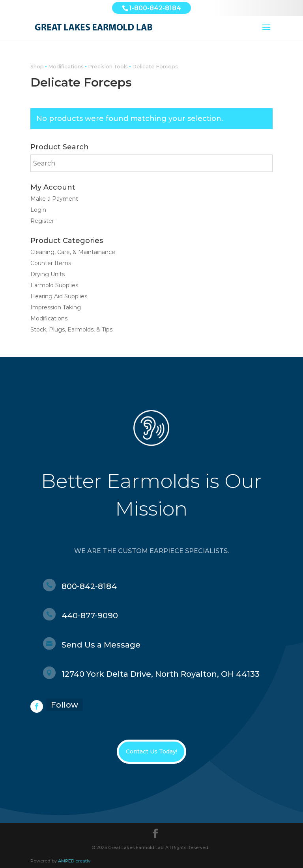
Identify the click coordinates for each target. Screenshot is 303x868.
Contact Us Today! (151, 751)
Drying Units (48, 274)
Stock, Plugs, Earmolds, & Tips (71, 330)
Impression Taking (56, 307)
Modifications (66, 67)
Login (38, 210)
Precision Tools (108, 67)
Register (42, 221)
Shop (37, 67)
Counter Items (51, 263)
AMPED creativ (74, 861)
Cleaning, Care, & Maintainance (73, 252)
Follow (65, 705)
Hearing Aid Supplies (59, 296)
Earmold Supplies (54, 285)
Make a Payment (54, 199)
